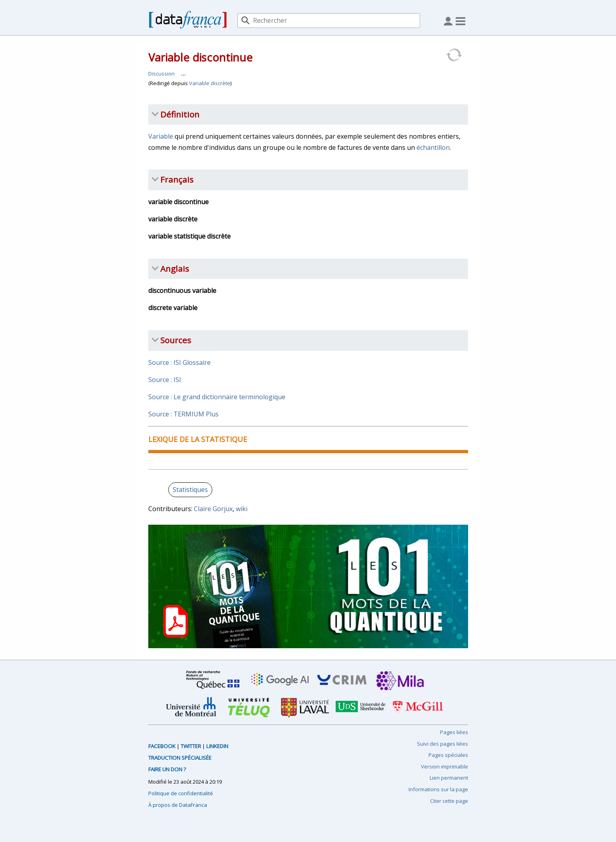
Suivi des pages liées (443, 744)
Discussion (161, 74)
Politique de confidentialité (181, 793)
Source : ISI (165, 380)
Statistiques (190, 490)
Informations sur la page (438, 789)
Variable (161, 136)
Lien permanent (449, 778)
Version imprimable (445, 766)
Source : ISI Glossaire (179, 362)
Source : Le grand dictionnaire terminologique (217, 397)
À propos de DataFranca (178, 805)
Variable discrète (210, 83)
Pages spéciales (448, 755)
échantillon (433, 147)
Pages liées (454, 732)
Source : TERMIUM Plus (183, 414)
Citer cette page (449, 801)
